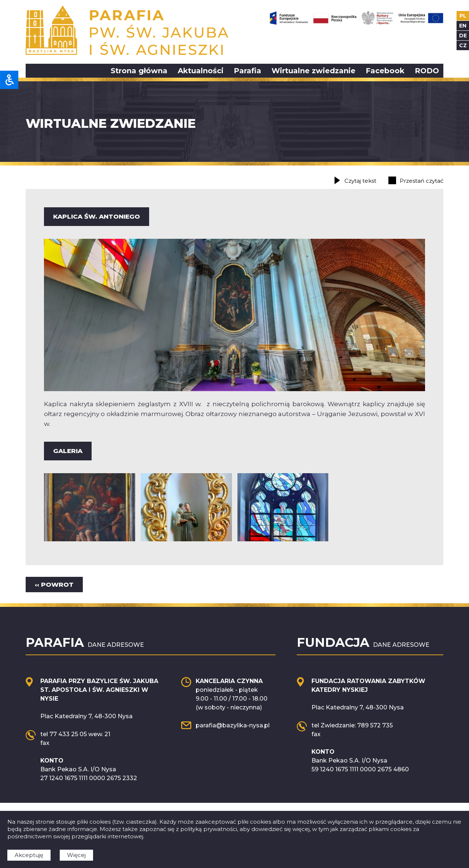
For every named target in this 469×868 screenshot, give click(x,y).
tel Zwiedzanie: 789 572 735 (352, 725)
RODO (427, 71)
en (463, 26)
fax (45, 743)
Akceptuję (29, 855)
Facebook (385, 71)
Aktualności (201, 71)
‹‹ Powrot (54, 585)
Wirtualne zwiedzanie (313, 71)
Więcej (76, 855)
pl (463, 16)
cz (463, 45)
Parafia (248, 71)
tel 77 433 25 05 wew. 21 (75, 734)
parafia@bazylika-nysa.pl (233, 725)
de (463, 36)
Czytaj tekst (360, 181)
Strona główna (139, 71)
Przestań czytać (422, 181)
